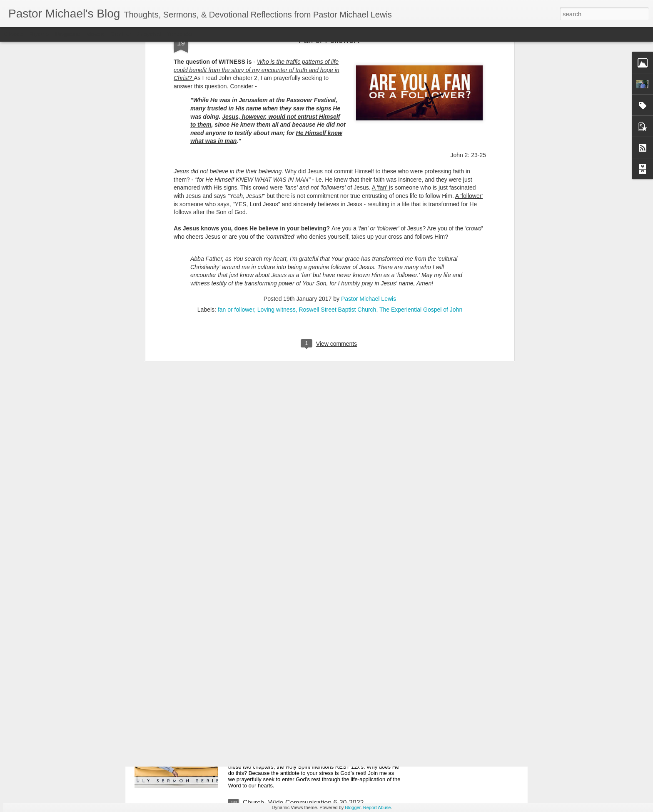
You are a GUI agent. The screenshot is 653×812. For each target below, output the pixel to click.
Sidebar (121, 34)
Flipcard (39, 34)
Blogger (353, 807)
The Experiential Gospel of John (421, 180)
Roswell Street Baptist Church (337, 180)
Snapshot (149, 34)
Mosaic (95, 34)
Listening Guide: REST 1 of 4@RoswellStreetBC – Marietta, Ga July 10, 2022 (317, 617)
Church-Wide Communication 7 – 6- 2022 (304, 708)
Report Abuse (377, 807)
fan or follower (236, 180)
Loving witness (277, 180)
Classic (14, 34)
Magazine (68, 34)
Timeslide (179, 34)
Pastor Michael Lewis (369, 169)
